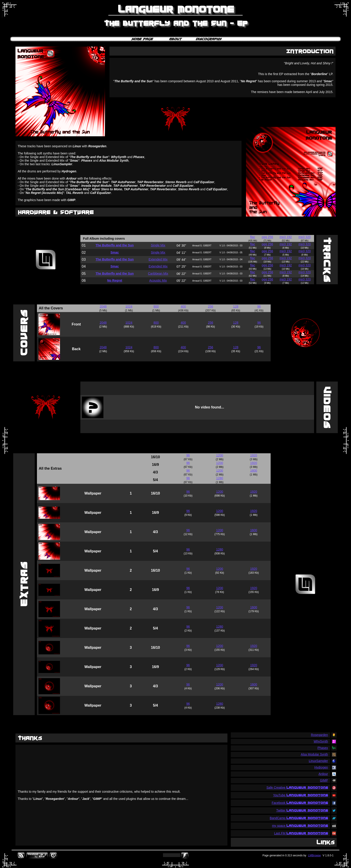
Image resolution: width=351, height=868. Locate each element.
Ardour (323, 774)
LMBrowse (314, 855)
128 (236, 306)
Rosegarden (319, 735)
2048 (103, 306)
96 (259, 306)
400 (183, 306)
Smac (115, 252)
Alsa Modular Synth (314, 754)
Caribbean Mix (158, 273)
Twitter (302, 810)
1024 (129, 306)
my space (300, 826)
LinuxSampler (318, 761)
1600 (254, 471)
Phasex (323, 748)
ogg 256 (267, 237)
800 (156, 306)
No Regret (115, 280)
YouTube (301, 795)
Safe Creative (297, 788)
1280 (219, 478)
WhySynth (321, 741)
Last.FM (301, 833)
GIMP (324, 780)
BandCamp (299, 818)
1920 (254, 455)
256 (211, 306)
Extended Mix (158, 259)
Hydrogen (321, 767)
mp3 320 (305, 237)
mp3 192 (286, 237)
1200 (219, 455)
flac (253, 237)
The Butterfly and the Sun (115, 245)
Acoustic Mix (158, 280)
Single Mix (158, 245)
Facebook (300, 803)
